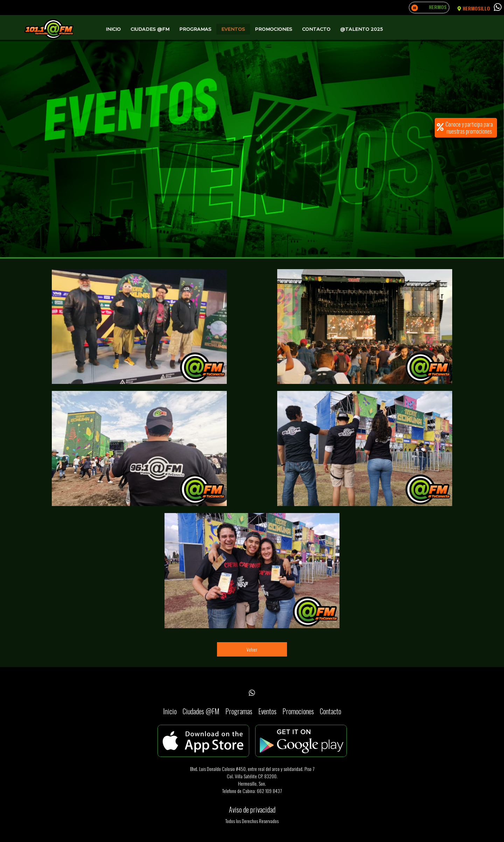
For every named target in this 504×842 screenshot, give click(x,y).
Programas (195, 29)
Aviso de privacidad (252, 809)
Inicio (113, 29)
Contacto (316, 29)
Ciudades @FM (150, 29)
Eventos (233, 29)
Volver (252, 649)
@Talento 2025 (362, 29)
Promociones (274, 29)
